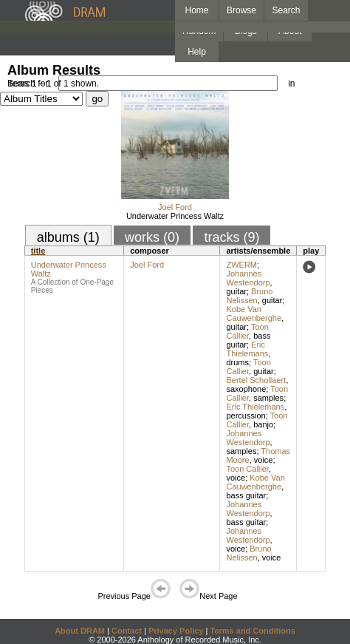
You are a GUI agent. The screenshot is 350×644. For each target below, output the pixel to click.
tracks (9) (231, 237)
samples (268, 398)
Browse (241, 10)
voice (264, 460)
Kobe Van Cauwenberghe (254, 313)
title (38, 251)
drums (237, 362)
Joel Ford (175, 207)
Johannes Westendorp (248, 278)
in (291, 84)
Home (196, 10)
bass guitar (246, 495)
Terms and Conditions (253, 631)
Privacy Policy (176, 631)
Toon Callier (247, 331)
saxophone (246, 389)
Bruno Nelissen (249, 296)
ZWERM (241, 265)
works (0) (152, 237)
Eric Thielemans (247, 349)
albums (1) (68, 237)
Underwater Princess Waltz (175, 216)
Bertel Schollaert (256, 380)
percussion (246, 416)
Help (197, 52)
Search (286, 10)
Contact (127, 631)
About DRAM (80, 631)
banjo (263, 424)
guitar (236, 291)
